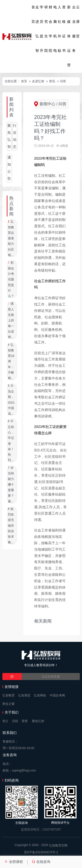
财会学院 (51, 29)
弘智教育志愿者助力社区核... (11, 238)
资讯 (52, 81)
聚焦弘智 (9, 136)
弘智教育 (9, 695)
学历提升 (42, 29)
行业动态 (15, 136)
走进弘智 (37, 29)
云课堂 (78, 22)
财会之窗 (9, 704)
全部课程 (14, 862)
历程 (15, 721)
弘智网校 (40, 695)
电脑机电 (55, 29)
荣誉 (25, 721)
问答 (63, 81)
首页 (33, 14)
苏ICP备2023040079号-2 (41, 852)
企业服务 (74, 29)
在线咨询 (41, 862)
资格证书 (64, 29)
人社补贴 (59, 29)
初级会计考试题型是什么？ (11, 279)
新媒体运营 (69, 36)
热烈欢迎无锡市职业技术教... (11, 526)
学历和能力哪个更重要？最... (11, 485)
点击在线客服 (51, 677)
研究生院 (46, 29)
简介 (5, 721)
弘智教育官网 (58, 845)
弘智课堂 (24, 695)
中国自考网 (57, 695)
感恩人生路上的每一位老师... (11, 320)
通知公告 (9, 168)
